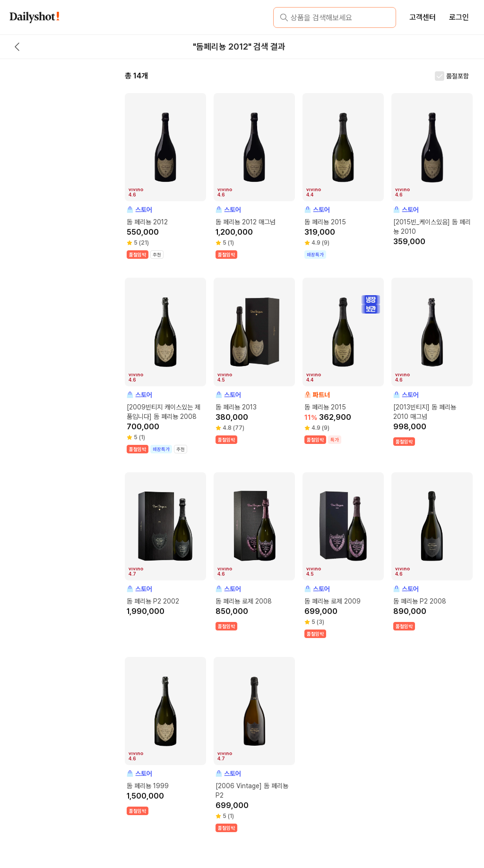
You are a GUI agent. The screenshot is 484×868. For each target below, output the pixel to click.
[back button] (17, 47)
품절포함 (458, 76)
